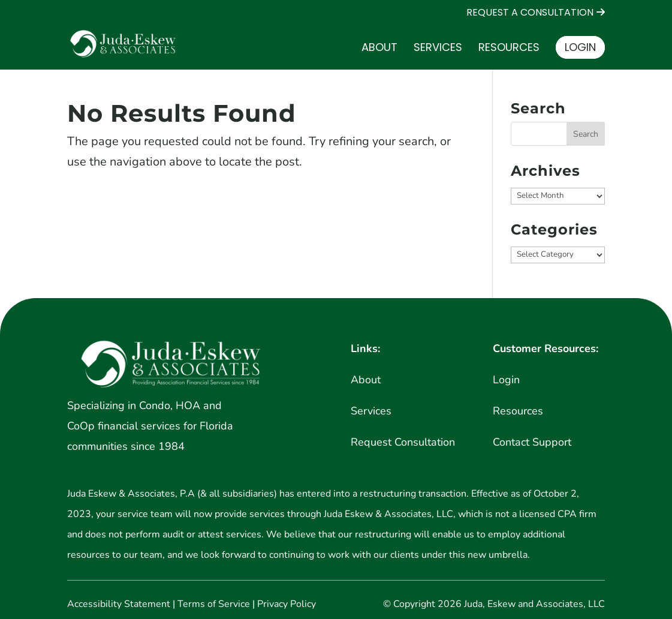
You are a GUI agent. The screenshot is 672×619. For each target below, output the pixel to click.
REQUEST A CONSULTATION (530, 13)
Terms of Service (214, 604)
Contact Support (532, 442)
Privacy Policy (287, 604)
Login (580, 47)
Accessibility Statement (119, 604)
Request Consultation (403, 442)
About (379, 49)
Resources (509, 49)
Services (438, 49)
